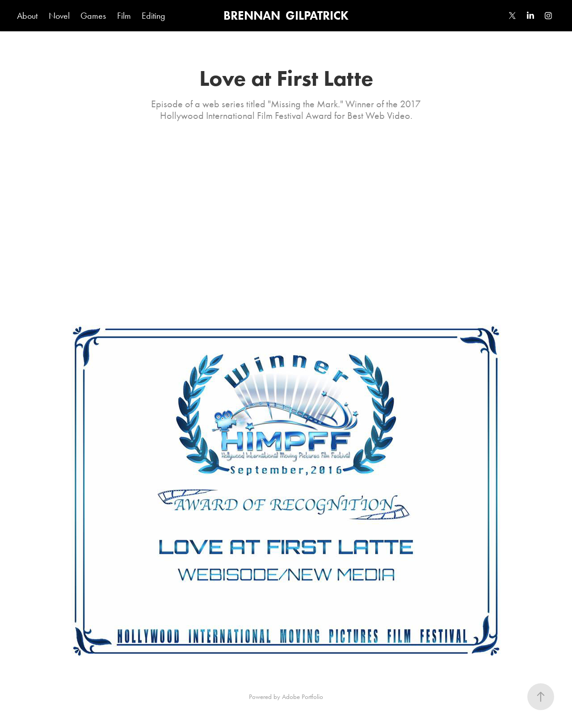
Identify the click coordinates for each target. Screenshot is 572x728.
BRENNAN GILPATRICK (286, 15)
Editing (154, 16)
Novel (59, 16)
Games (93, 16)
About (27, 16)
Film (124, 16)
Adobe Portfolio (303, 697)
